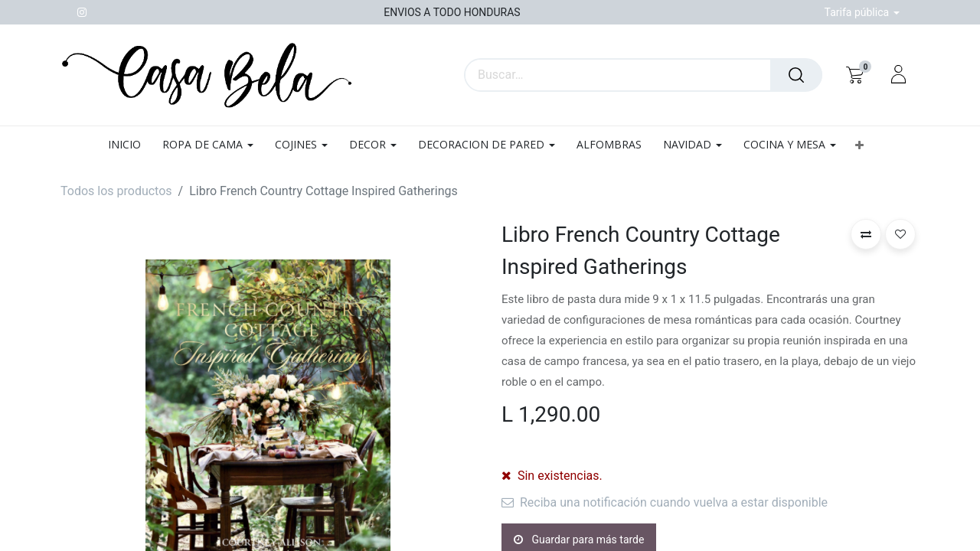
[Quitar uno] (515, 475)
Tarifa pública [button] (858, 12)
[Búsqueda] (796, 75)
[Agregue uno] (592, 475)
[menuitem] (130, 145)
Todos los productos (116, 191)
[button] (859, 145)
